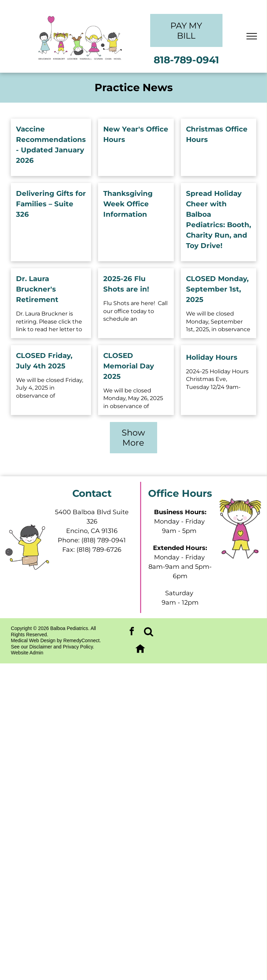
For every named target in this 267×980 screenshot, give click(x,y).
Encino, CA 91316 (92, 531)
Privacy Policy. (79, 647)
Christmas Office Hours (217, 134)
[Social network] (149, 632)
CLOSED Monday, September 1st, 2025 (217, 289)
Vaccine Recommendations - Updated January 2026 (51, 145)
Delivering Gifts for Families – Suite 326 (51, 204)
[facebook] (132, 632)
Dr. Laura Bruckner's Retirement (37, 289)
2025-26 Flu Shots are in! (126, 284)
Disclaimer (41, 647)
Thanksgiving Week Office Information (128, 204)
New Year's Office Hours (136, 134)
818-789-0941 (186, 60)
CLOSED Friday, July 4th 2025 (44, 361)
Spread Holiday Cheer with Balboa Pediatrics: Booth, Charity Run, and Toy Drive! (219, 220)
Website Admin (27, 653)
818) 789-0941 (105, 540)
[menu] (252, 36)
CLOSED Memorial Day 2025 (129, 366)
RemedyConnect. (82, 640)
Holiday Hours (212, 357)
